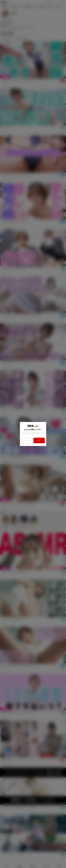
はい (41, 440)
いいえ (28, 440)
